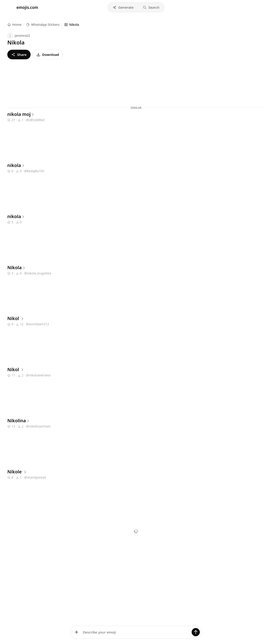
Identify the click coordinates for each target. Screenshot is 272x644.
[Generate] (196, 632)
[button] (123, 7)
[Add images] (77, 632)
